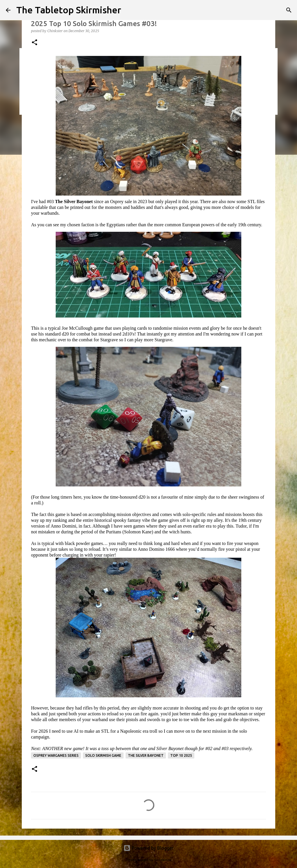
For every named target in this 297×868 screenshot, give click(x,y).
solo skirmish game (103, 755)
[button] (35, 43)
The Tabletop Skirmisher (69, 10)
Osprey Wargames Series (56, 755)
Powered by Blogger (148, 848)
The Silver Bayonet (146, 755)
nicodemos (162, 860)
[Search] (289, 10)
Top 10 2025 (181, 755)
